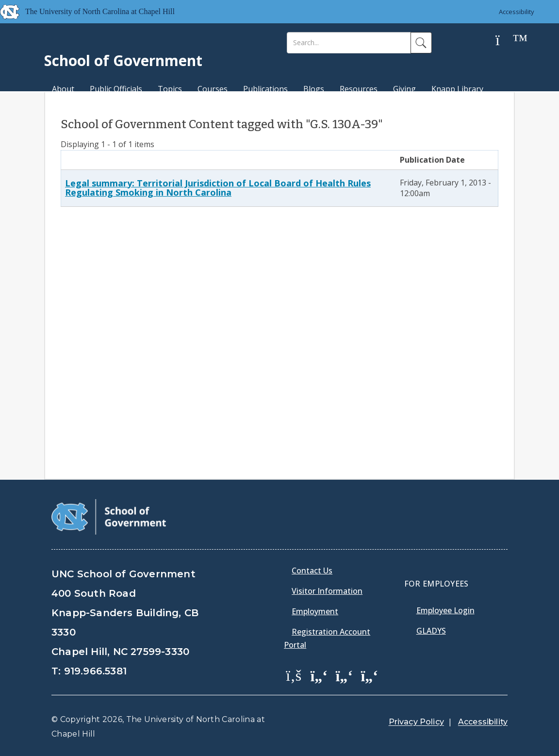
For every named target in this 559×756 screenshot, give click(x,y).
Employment (315, 611)
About (63, 89)
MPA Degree (75, 106)
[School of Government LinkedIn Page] (344, 675)
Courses (213, 89)
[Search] (349, 43)
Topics (170, 89)
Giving (404, 89)
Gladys (431, 631)
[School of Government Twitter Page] (319, 675)
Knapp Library (457, 89)
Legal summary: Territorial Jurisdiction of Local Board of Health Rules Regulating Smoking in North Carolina (218, 188)
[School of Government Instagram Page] (369, 675)
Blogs (314, 89)
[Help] (505, 41)
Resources (359, 89)
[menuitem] (296, 682)
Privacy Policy (416, 722)
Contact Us (312, 571)
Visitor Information (327, 591)
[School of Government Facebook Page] (294, 675)
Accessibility (517, 12)
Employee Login (445, 610)
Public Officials (116, 89)
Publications (265, 89)
